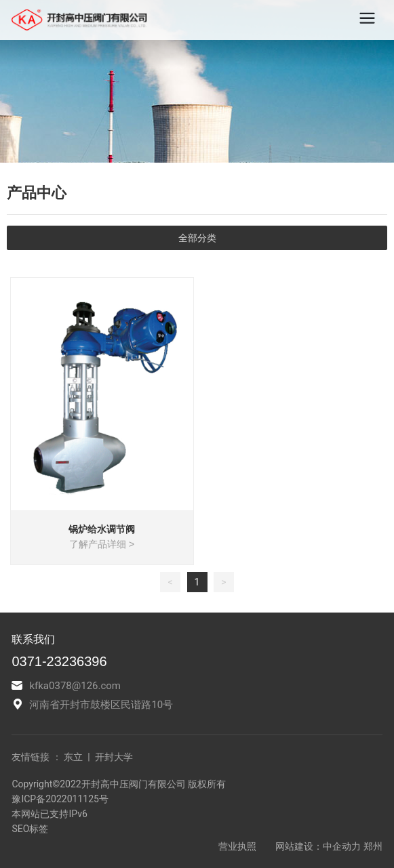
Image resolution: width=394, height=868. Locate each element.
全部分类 (197, 238)
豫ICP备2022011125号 (60, 799)
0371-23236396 (59, 661)
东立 (73, 757)
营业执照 (238, 846)
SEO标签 (30, 829)
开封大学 (112, 757)
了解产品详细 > (102, 544)
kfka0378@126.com (75, 686)
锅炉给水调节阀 (102, 529)
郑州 (373, 846)
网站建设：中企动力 (318, 846)
